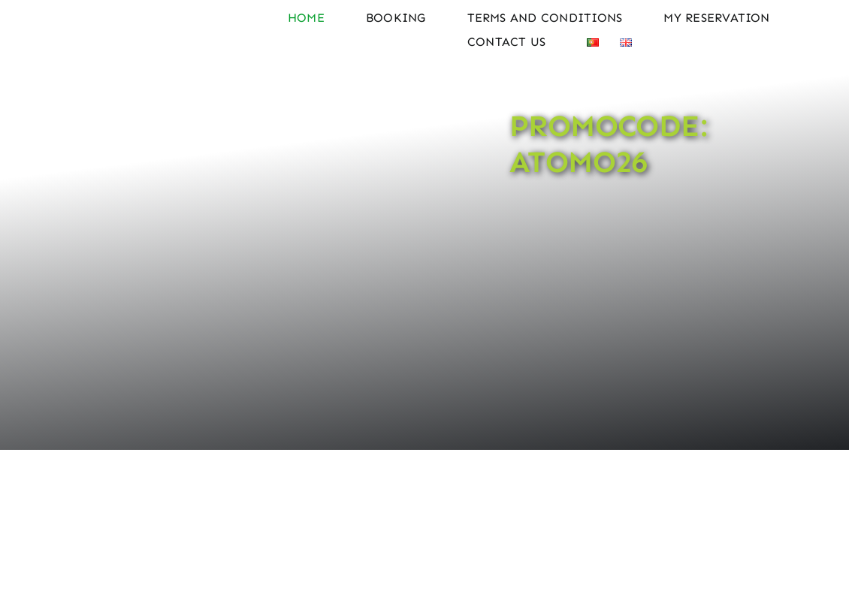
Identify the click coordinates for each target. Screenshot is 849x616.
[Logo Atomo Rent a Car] (137, 9)
